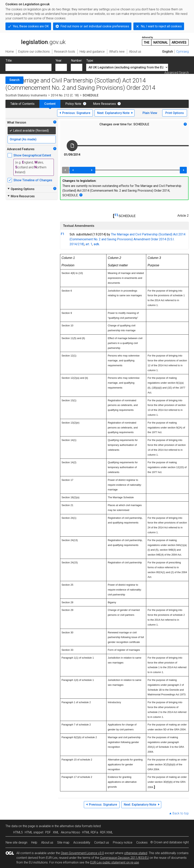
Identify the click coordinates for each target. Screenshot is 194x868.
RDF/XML (106, 832)
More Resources (104, 104)
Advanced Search (177, 73)
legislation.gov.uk (35, 41)
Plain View (150, 113)
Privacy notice (123, 842)
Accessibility (82, 842)
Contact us (102, 842)
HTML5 (18, 832)
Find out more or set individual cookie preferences (95, 26)
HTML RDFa (90, 832)
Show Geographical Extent (32, 155)
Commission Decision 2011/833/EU (124, 858)
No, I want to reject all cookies (161, 26)
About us (47, 842)
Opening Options (21, 189)
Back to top (181, 813)
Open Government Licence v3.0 (82, 853)
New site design (16, 842)
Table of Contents (22, 104)
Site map (63, 842)
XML (56, 832)
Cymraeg (182, 52)
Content (50, 104)
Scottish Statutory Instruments (26, 95)
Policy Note (73, 104)
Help (34, 842)
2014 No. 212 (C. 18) (65, 95)
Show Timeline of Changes (33, 180)
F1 (116, 215)
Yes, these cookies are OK (31, 26)
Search (14, 80)
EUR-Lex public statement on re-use (115, 862)
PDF (48, 832)
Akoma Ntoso (70, 832)
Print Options (175, 113)
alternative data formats (76, 826)
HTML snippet (34, 832)
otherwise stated (136, 853)
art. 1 (89, 244)
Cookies (142, 842)
